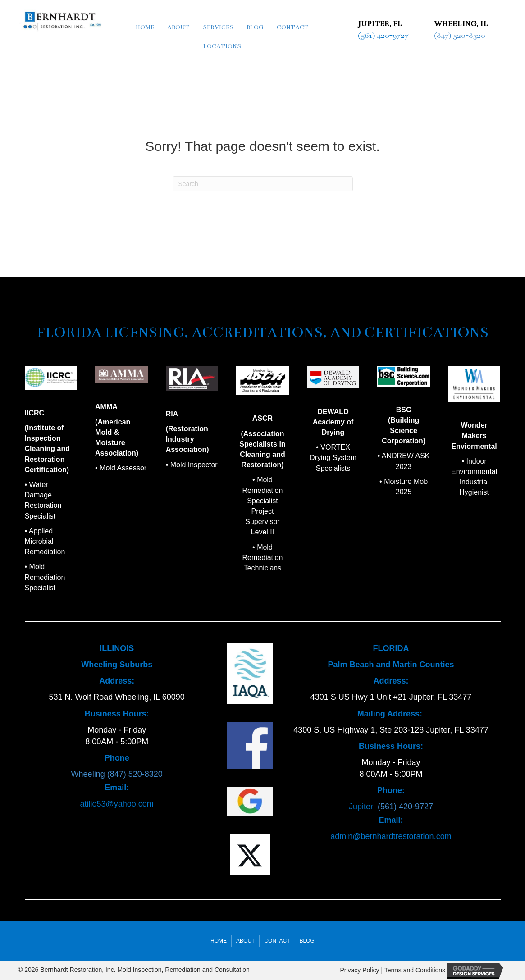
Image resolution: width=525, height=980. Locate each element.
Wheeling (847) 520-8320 (117, 774)
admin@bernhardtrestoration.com (391, 836)
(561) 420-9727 (383, 36)
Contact (293, 27)
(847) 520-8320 (459, 36)
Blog (255, 27)
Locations (222, 46)
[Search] (263, 184)
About (178, 27)
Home (145, 27)
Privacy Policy (359, 971)
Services (218, 27)
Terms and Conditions (415, 971)
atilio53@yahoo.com (116, 804)
